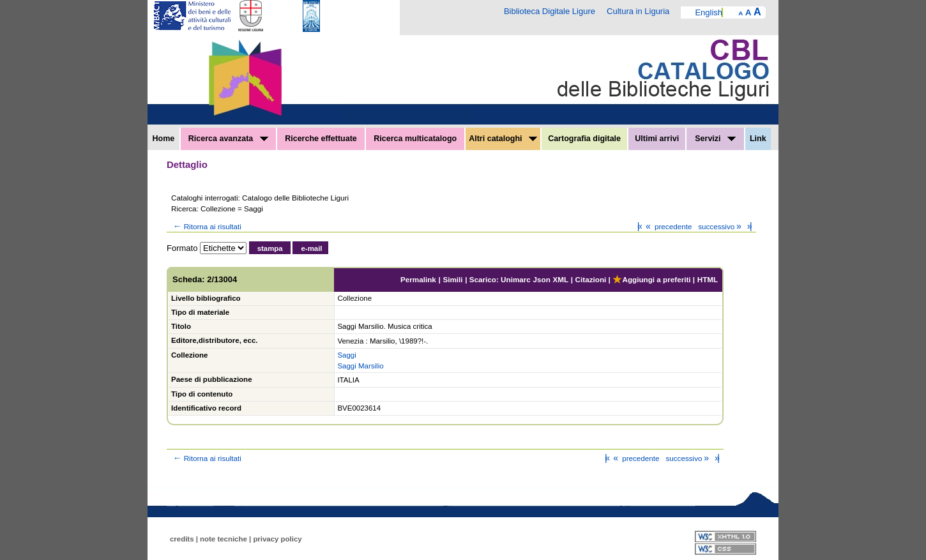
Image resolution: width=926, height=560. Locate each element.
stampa (270, 248)
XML (560, 279)
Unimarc (516, 279)
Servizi (715, 139)
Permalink (418, 279)
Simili (452, 279)
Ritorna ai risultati (206, 226)
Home (164, 139)
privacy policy (277, 539)
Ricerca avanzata (228, 139)
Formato (182, 248)
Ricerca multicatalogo (415, 139)
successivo (721, 226)
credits (182, 539)
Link (758, 139)
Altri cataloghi (503, 139)
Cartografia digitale (584, 139)
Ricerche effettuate (321, 139)
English (709, 12)
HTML (708, 279)
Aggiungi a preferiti (651, 279)
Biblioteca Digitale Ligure (550, 11)
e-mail (311, 248)
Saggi (346, 355)
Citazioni (591, 279)
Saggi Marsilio (360, 366)
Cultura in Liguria (638, 11)
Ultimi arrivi (657, 139)
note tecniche (224, 539)
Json (542, 279)
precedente (668, 226)
